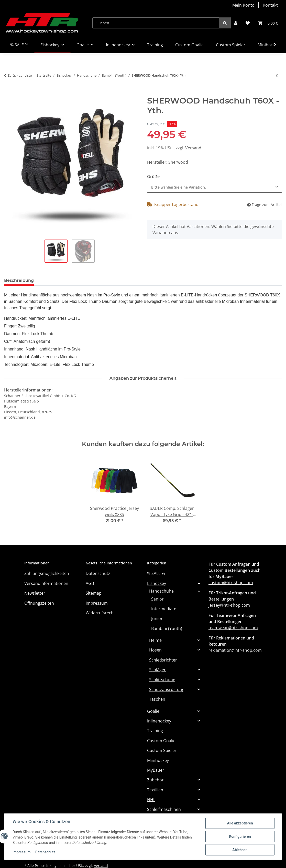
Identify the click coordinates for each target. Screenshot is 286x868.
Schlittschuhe (162, 680)
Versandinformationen (46, 583)
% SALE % (156, 573)
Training (155, 731)
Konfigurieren (240, 836)
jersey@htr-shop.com (229, 605)
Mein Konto (243, 5)
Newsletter (35, 593)
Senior (157, 599)
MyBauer (156, 770)
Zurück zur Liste (20, 75)
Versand (193, 148)
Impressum (21, 852)
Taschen (157, 699)
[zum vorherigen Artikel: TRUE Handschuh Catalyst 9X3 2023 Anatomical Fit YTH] (277, 75)
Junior (157, 618)
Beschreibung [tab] (19, 280)
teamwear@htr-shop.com (233, 628)
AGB (90, 583)
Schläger (157, 670)
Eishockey (157, 583)
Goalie (153, 711)
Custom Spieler (162, 750)
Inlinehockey (159, 721)
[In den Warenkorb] (8, 93)
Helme (155, 640)
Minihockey (158, 760)
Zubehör (155, 780)
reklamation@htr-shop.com (235, 650)
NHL (151, 800)
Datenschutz (45, 852)
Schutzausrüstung (167, 689)
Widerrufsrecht (100, 613)
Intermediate (164, 609)
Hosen (155, 650)
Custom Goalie (161, 741)
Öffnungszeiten (39, 603)
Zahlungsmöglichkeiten (47, 573)
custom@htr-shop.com (231, 583)
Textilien (155, 790)
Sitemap (94, 593)
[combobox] (214, 187)
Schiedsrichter (163, 660)
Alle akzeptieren (240, 823)
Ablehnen (240, 850)
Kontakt (270, 5)
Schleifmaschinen (164, 809)
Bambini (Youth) (167, 628)
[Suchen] (156, 23)
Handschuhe (161, 591)
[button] (236, 23)
